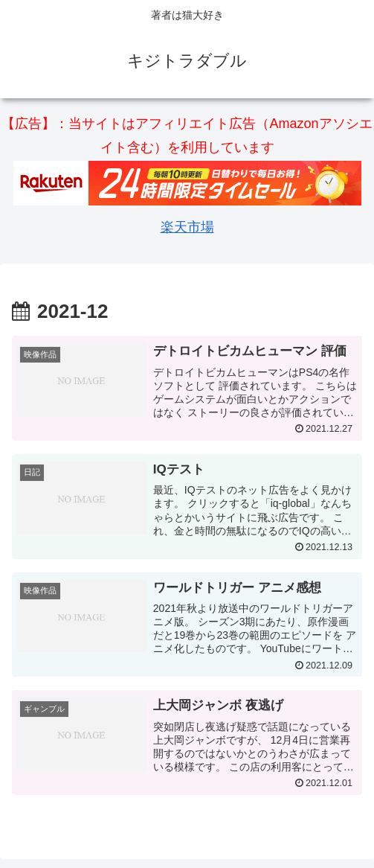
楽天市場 (187, 227)
